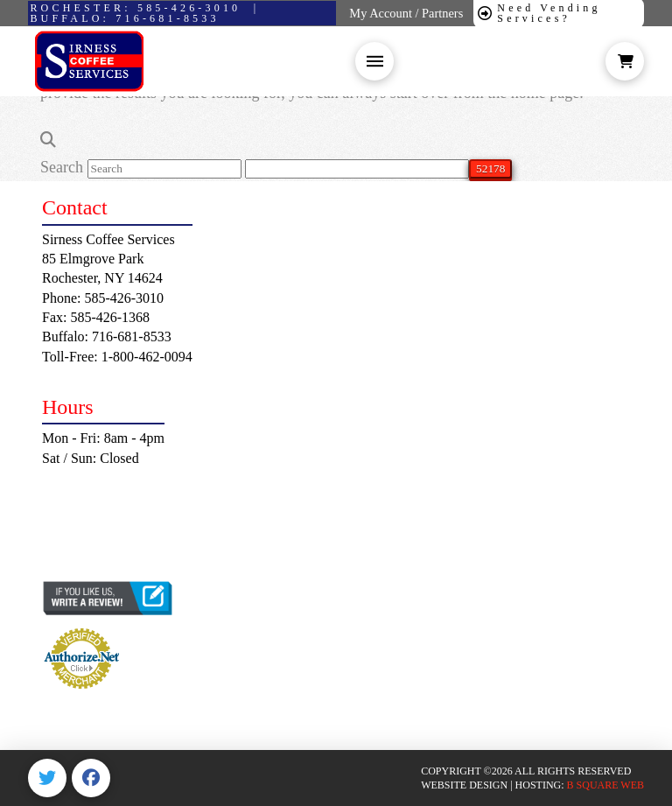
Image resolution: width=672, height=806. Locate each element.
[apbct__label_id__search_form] (357, 169)
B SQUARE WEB (605, 785)
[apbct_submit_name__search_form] (490, 169)
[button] (374, 61)
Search (62, 167)
